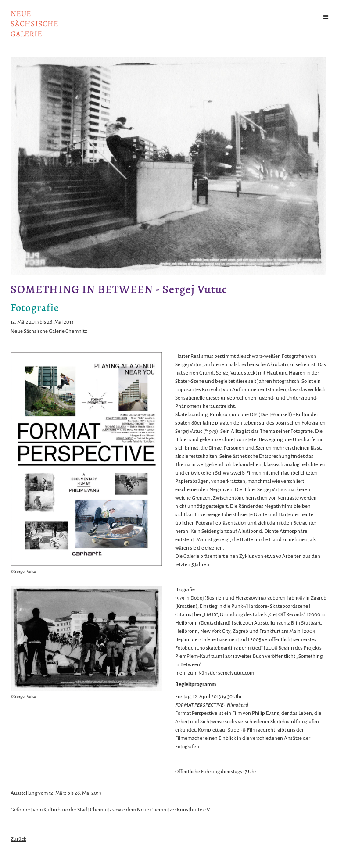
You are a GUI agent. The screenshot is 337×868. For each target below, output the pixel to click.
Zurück (18, 839)
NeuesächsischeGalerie (34, 24)
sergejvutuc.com (236, 673)
